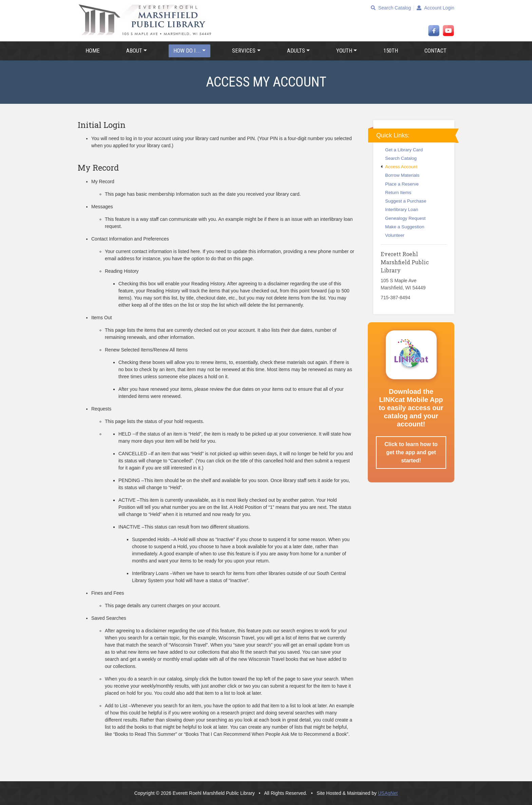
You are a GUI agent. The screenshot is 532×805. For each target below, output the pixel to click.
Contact (435, 51)
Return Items (396, 193)
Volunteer (393, 235)
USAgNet (388, 793)
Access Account (399, 167)
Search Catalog (391, 8)
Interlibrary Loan (400, 209)
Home (93, 51)
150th (391, 51)
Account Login (435, 8)
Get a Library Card (402, 150)
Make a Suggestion (403, 227)
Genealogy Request (403, 218)
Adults (296, 51)
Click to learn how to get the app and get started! (411, 452)
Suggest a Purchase (404, 201)
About (134, 51)
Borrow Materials (400, 175)
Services (244, 51)
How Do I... (187, 51)
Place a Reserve (400, 184)
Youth (344, 51)
